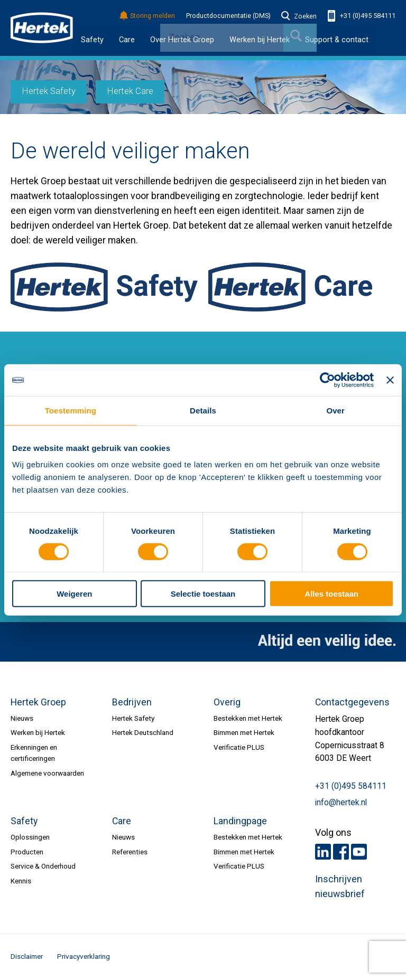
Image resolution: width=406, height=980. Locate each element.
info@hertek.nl (341, 803)
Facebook (341, 852)
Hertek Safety (49, 91)
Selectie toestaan (203, 594)
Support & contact (337, 40)
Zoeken (299, 16)
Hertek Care (130, 91)
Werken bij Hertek (38, 732)
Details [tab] (203, 411)
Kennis (21, 881)
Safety (92, 40)
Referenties (130, 852)
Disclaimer (27, 956)
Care (127, 40)
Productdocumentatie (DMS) (228, 16)
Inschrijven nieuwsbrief (340, 887)
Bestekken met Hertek (248, 718)
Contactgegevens (352, 702)
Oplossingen (30, 837)
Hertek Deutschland (143, 732)
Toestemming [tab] (71, 411)
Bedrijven (132, 702)
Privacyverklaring (84, 956)
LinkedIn (323, 852)
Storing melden (148, 16)
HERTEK (42, 28)
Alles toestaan (331, 594)
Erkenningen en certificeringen (34, 753)
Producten (27, 852)
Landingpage (240, 821)
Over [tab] (335, 411)
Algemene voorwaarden (47, 773)
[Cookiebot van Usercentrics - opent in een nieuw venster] (327, 380)
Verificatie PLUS (239, 747)
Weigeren (74, 594)
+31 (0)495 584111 (362, 16)
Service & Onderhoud (43, 866)
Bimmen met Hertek (244, 732)
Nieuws (22, 718)
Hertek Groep (38, 702)
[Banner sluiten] (390, 380)
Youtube (359, 852)
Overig (227, 702)
